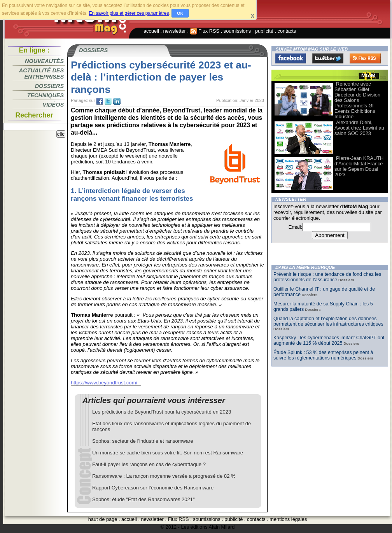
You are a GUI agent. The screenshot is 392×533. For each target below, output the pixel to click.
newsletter (175, 31)
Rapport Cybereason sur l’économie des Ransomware (153, 488)
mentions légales (288, 519)
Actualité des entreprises (41, 74)
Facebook (290, 58)
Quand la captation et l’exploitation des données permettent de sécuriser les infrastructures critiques (328, 321)
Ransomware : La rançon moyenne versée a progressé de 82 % (164, 476)
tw (108, 102)
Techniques (45, 95)
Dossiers (49, 86)
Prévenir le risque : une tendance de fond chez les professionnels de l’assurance (327, 277)
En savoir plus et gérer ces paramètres (129, 13)
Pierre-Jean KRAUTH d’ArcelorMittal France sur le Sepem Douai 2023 (359, 166)
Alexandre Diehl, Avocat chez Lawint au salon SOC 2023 (359, 128)
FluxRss (365, 58)
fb (100, 102)
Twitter (328, 58)
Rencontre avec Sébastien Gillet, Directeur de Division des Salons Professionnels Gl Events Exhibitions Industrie (357, 100)
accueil (151, 31)
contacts (287, 31)
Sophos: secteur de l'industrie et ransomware (143, 441)
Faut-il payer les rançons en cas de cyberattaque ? (149, 464)
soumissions (237, 31)
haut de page (103, 519)
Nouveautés (44, 61)
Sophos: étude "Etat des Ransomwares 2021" (143, 499)
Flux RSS (205, 31)
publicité (264, 31)
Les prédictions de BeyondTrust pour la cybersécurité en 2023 (162, 412)
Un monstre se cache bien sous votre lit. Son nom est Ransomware (168, 453)
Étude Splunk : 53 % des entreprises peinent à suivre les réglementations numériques (323, 355)
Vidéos (53, 105)
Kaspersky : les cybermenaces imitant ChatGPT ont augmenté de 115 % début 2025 (329, 340)
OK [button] (180, 13)
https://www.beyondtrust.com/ (104, 383)
